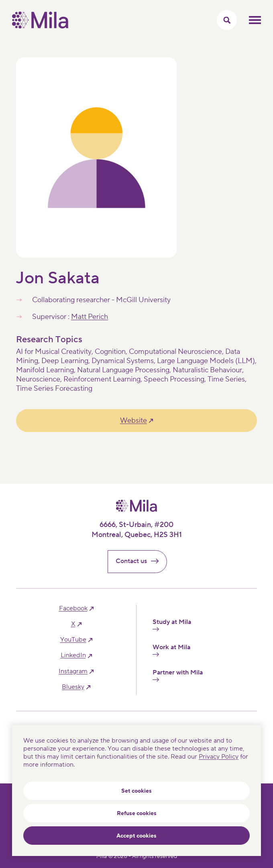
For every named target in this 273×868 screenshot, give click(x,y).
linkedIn (73, 655)
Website (133, 421)
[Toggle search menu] (227, 20)
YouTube (73, 640)
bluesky (73, 687)
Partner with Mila (178, 675)
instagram (73, 671)
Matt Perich (90, 317)
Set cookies (136, 791)
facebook (73, 609)
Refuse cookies (137, 813)
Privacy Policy (219, 757)
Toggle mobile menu (255, 20)
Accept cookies (136, 836)
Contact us (141, 561)
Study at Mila (172, 625)
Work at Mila (171, 650)
